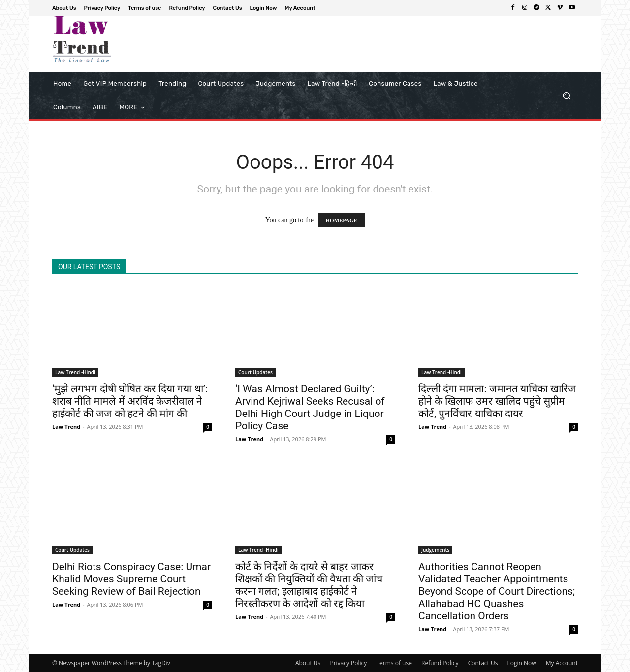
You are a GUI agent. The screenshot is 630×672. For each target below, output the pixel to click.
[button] (566, 96)
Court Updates (255, 372)
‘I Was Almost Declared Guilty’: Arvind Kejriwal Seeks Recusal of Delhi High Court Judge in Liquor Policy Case (310, 407)
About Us (308, 663)
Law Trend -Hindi (75, 372)
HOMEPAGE (342, 220)
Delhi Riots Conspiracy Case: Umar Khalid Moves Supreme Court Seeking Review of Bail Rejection (131, 579)
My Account (562, 663)
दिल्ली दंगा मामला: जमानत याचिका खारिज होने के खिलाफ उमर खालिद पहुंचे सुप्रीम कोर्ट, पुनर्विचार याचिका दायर (497, 401)
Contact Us (483, 663)
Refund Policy (440, 663)
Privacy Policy (348, 663)
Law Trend (66, 427)
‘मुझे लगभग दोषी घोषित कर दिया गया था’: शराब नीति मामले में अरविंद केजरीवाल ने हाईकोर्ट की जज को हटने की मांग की (130, 401)
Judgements (435, 550)
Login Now (522, 663)
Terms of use (394, 663)
